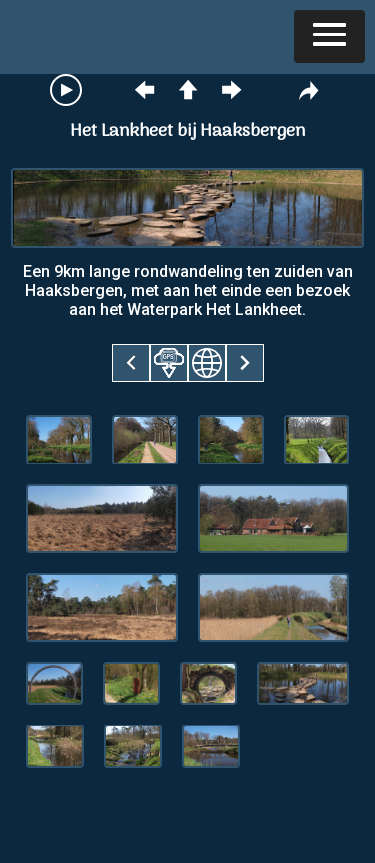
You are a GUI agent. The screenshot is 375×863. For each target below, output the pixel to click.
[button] (329, 36)
